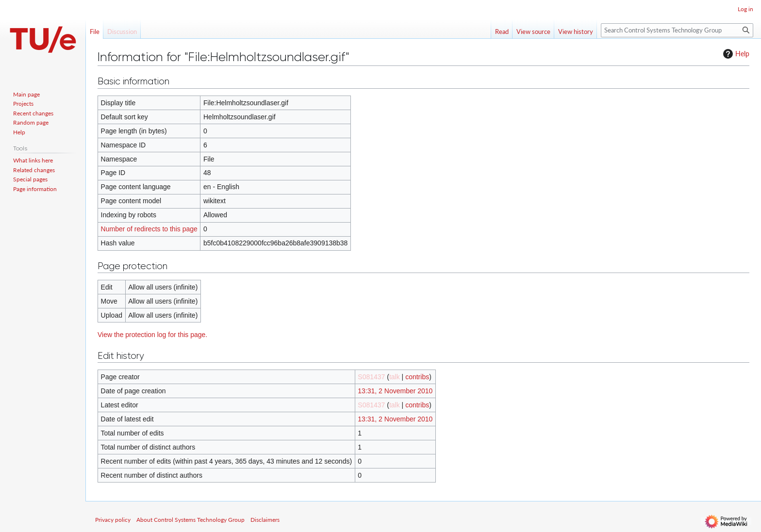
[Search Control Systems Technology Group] (677, 30)
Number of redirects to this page (149, 229)
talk (395, 377)
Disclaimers (265, 520)
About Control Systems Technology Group (190, 520)
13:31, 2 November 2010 (395, 391)
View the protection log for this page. (152, 335)
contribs (417, 377)
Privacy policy (113, 520)
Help (735, 54)
